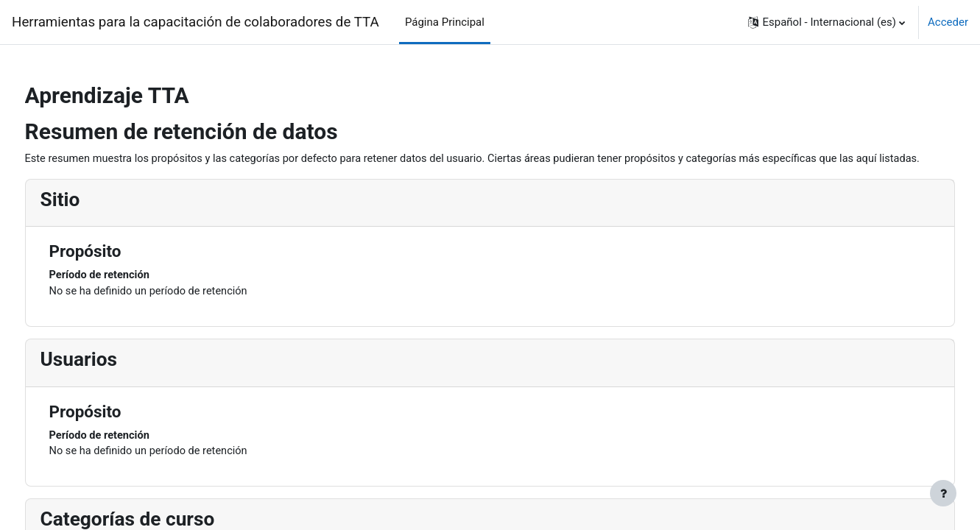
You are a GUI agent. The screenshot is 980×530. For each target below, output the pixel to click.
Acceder (948, 22)
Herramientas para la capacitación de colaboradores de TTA (195, 22)
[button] (826, 22)
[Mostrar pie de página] (943, 493)
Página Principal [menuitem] (445, 22)
